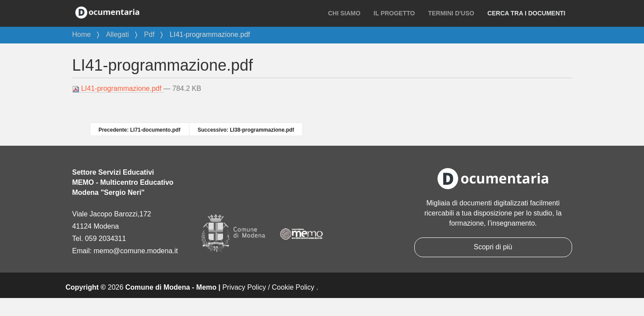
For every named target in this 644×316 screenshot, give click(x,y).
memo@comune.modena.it (135, 251)
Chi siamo (344, 13)
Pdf (149, 34)
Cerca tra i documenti (527, 13)
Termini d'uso (451, 13)
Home (82, 34)
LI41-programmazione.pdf (118, 89)
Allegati (117, 34)
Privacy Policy (244, 287)
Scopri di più (493, 247)
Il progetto (394, 13)
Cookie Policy (293, 287)
